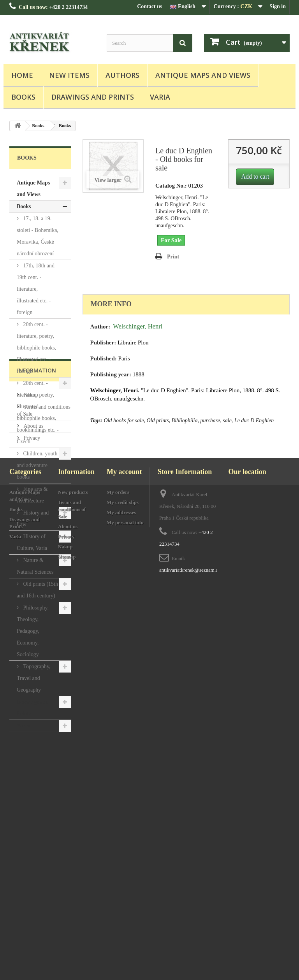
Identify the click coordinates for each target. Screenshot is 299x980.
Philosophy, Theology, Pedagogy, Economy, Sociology (33, 631)
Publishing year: (111, 374)
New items (69, 75)
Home (22, 75)
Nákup (30, 777)
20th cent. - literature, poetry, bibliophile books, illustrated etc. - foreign (36, 348)
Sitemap (67, 948)
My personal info (125, 914)
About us (33, 808)
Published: (104, 358)
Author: (100, 327)
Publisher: (103, 342)
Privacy (31, 820)
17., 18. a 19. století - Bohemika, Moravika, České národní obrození (38, 236)
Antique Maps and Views (203, 75)
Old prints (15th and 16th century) (37, 590)
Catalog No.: (171, 186)
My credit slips (123, 894)
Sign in (278, 6)
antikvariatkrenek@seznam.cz (190, 962)
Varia (160, 97)
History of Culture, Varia (32, 542)
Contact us (149, 6)
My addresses (121, 904)
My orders (118, 884)
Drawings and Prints (93, 97)
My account (124, 863)
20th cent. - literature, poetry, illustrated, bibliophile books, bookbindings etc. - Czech (38, 412)
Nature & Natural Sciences (35, 566)
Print (173, 257)
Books (23, 97)
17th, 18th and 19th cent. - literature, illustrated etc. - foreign (36, 289)
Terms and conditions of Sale (72, 901)
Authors (122, 75)
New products (73, 884)
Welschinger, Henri (138, 326)
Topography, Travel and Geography (34, 678)
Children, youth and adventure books (37, 465)
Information (37, 755)
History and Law (33, 519)
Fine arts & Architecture (32, 495)
